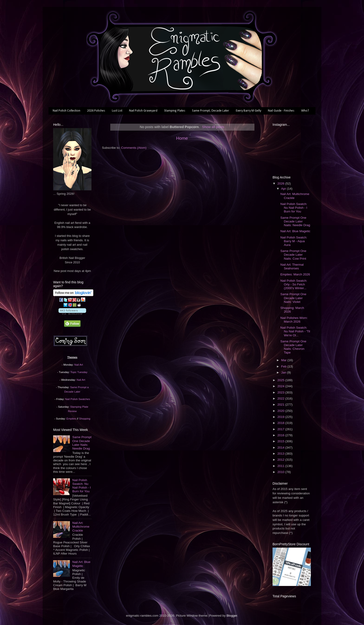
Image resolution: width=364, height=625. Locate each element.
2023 (281, 392)
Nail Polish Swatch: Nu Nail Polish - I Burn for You (81, 486)
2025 (281, 380)
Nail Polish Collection (67, 111)
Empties (71, 419)
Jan (284, 372)
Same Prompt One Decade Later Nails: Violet (293, 298)
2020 (281, 411)
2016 (281, 435)
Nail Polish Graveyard (143, 111)
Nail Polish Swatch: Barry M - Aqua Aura (294, 241)
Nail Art (79, 365)
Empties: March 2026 (295, 274)
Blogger (232, 616)
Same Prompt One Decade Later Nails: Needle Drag (82, 443)
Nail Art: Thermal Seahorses (292, 266)
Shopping (85, 419)
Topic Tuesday (79, 372)
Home (182, 138)
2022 (281, 398)
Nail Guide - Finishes (281, 111)
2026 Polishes (96, 111)
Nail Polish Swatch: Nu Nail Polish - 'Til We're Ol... (295, 331)
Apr (284, 189)
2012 (281, 460)
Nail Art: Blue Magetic (81, 564)
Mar (284, 360)
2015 (281, 441)
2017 (281, 429)
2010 (281, 472)
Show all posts (213, 127)
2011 (281, 466)
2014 (281, 448)
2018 (281, 423)
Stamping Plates (175, 111)
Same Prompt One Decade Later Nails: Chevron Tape (293, 347)
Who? (305, 111)
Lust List (117, 111)
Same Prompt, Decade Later (211, 111)
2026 (281, 184)
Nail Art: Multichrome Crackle (81, 527)
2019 (281, 417)
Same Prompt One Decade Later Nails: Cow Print (293, 255)
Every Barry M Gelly (249, 111)
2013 (281, 454)
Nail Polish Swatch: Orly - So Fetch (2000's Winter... (294, 284)
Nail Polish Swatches (78, 399)
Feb (284, 366)
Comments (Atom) (134, 148)
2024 (281, 386)
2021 (281, 405)
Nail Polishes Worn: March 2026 (294, 320)
